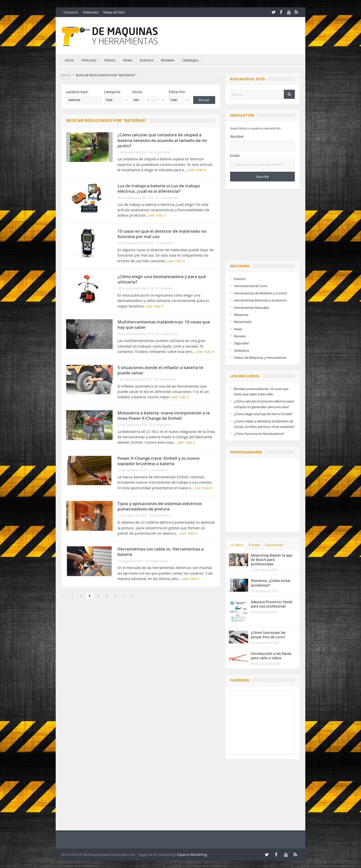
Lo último (237, 545)
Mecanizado (243, 322)
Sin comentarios (160, 152)
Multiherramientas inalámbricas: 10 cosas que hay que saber (164, 324)
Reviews (168, 60)
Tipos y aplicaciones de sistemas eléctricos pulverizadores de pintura (160, 506)
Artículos (89, 60)
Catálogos (190, 60)
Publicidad (91, 12)
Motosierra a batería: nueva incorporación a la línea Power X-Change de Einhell (164, 415)
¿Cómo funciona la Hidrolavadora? (259, 434)
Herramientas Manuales (251, 308)
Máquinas (241, 315)
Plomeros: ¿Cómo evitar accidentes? (271, 583)
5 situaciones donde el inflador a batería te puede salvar (160, 370)
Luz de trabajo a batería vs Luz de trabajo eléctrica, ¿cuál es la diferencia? (159, 188)
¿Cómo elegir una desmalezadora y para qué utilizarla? (162, 279)
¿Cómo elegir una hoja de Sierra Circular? (263, 414)
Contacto (71, 12)
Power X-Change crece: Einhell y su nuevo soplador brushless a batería (159, 461)
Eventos (147, 60)
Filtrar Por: (177, 92)
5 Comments (164, 288)
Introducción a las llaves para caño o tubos (271, 656)
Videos (110, 60)
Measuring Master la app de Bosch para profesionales (272, 560)
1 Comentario (165, 243)
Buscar (204, 100)
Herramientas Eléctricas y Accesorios (260, 300)
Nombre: (237, 137)
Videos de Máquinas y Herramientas (260, 358)
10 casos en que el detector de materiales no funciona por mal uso (162, 234)
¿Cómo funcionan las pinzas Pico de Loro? (268, 635)
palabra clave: (77, 92)
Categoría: (112, 92)
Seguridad (241, 343)
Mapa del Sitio (114, 12)
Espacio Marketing (192, 854)
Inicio (69, 60)
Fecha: (138, 92)
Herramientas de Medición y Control (260, 293)
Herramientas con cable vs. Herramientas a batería (161, 552)
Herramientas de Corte (251, 286)
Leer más (197, 170)
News (128, 60)
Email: (235, 156)
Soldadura (241, 350)
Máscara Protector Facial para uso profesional (271, 604)
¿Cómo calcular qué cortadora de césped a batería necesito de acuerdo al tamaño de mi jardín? (162, 140)
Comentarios (274, 545)
